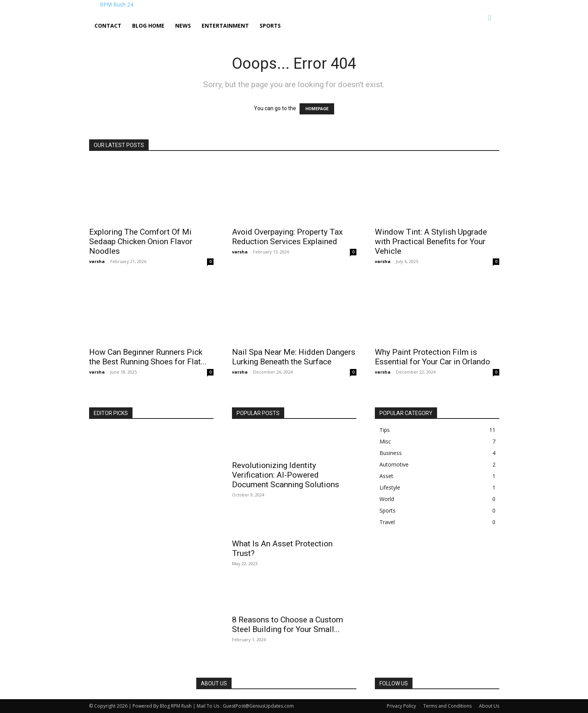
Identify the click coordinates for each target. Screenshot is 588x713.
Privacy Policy (401, 706)
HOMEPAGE (317, 109)
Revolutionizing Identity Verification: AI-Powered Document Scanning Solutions (286, 475)
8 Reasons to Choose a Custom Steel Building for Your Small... (287, 624)
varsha (97, 261)
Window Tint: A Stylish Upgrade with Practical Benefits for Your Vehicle (431, 242)
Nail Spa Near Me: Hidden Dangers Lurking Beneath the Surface (294, 357)
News (183, 26)
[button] (490, 18)
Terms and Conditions (447, 706)
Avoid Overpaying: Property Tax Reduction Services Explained (287, 237)
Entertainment (225, 26)
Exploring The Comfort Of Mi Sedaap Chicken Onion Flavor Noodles (141, 242)
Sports (270, 26)
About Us (489, 706)
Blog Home (148, 26)
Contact (108, 26)
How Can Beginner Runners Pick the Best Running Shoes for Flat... (148, 357)
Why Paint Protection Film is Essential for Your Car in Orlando (432, 357)
